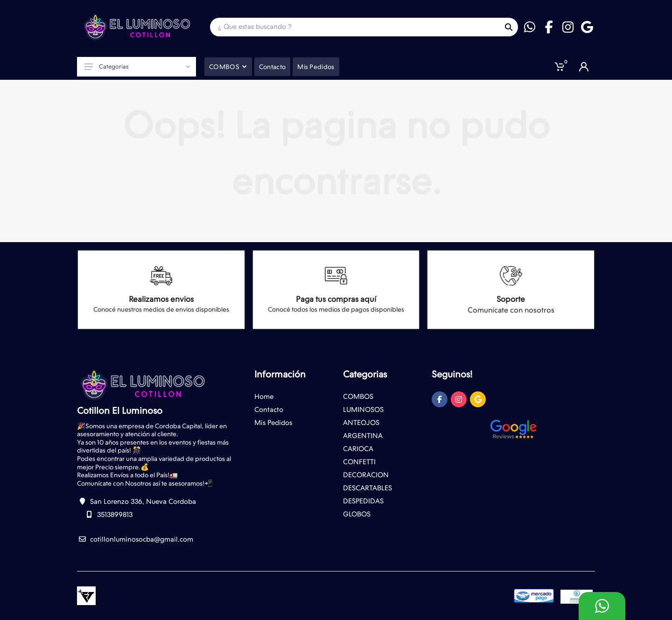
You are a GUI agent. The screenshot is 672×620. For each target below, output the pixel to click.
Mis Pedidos (273, 423)
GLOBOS (357, 514)
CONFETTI (359, 462)
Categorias (137, 66)
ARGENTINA (363, 436)
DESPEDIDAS (363, 501)
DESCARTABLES (367, 488)
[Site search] (355, 27)
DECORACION (366, 475)
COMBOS (358, 397)
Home (264, 397)
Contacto (269, 410)
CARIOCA (358, 449)
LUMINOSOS (363, 410)
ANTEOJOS (361, 423)
